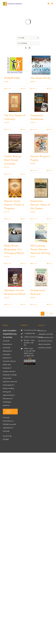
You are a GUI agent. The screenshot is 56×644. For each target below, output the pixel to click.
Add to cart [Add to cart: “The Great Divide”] (35, 89)
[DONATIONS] (15, 65)
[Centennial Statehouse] (41, 102)
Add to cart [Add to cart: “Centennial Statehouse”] (35, 130)
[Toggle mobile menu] (52, 4)
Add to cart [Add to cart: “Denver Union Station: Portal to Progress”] (8, 219)
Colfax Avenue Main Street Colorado (13, 160)
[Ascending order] (38, 38)
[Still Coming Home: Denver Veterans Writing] (41, 233)
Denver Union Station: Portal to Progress (14, 205)
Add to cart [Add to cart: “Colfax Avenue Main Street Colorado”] (8, 174)
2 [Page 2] (47, 314)
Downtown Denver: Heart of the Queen (40, 205)
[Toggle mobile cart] (48, 4)
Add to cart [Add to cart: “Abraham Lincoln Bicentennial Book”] (8, 305)
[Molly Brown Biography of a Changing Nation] (15, 233)
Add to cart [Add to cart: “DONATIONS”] (8, 89)
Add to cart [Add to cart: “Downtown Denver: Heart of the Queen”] (35, 219)
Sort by (21, 38)
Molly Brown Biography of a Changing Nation (14, 249)
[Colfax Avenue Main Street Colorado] (15, 143)
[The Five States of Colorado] (15, 102)
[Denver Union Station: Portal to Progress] (15, 188)
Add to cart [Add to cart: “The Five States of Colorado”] (8, 130)
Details (24, 89)
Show (22, 43)
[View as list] (30, 48)
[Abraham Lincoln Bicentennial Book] (15, 277)
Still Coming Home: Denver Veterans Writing (40, 249)
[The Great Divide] (41, 65)
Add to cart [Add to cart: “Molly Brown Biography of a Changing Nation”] (8, 264)
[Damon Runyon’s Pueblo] (41, 143)
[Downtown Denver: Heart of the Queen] (41, 188)
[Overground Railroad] (41, 277)
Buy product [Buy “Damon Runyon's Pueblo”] (35, 171)
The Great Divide (40, 78)
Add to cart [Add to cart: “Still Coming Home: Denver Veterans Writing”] (35, 264)
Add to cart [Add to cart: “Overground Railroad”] (35, 305)
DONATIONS (12, 78)
